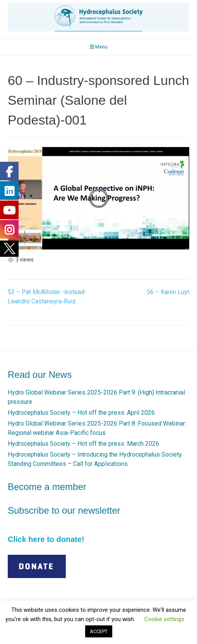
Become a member (47, 487)
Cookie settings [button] (164, 619)
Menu (99, 47)
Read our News (40, 375)
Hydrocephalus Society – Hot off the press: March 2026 (83, 444)
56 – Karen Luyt (168, 292)
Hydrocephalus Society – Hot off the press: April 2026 (81, 413)
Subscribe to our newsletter (64, 510)
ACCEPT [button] (99, 631)
